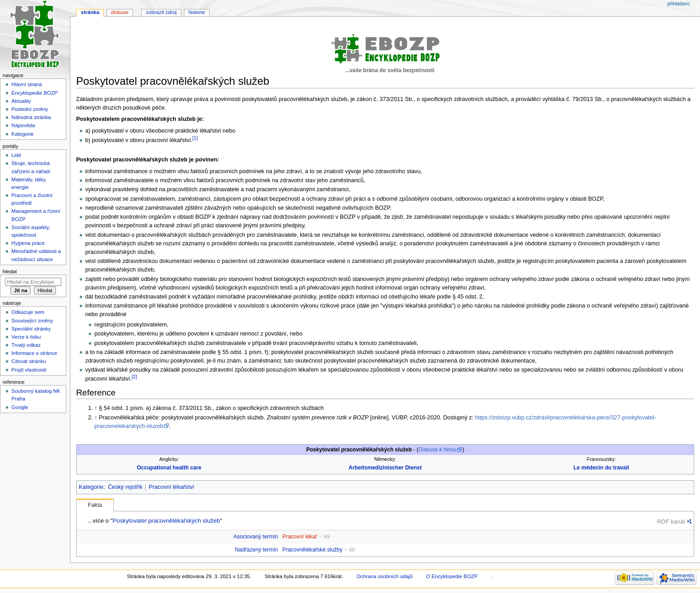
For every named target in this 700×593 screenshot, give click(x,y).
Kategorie (91, 487)
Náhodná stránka (31, 117)
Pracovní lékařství (172, 487)
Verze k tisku (26, 337)
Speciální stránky (31, 329)
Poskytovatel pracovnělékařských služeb (166, 521)
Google (20, 407)
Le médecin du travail (601, 468)
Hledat (10, 271)
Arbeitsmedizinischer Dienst (385, 468)
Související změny (32, 321)
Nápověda (23, 125)
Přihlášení (678, 4)
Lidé (16, 155)
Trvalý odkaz (26, 345)
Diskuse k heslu (437, 450)
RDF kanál (671, 522)
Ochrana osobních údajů (384, 576)
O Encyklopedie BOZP (452, 576)
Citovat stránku (28, 361)
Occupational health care (169, 468)
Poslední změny (30, 109)
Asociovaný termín (256, 537)
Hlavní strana (26, 84)
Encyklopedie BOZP (35, 93)
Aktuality (21, 101)
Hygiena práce (28, 243)
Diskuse (120, 12)
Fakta (95, 505)
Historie (197, 12)
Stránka (90, 12)
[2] (134, 377)
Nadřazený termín (257, 550)
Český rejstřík (125, 487)
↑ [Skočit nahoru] (96, 408)
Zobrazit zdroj (161, 12)
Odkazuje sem (28, 312)
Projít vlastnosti (29, 370)
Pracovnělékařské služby (312, 550)
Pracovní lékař (300, 537)
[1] (195, 138)
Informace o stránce (34, 353)
